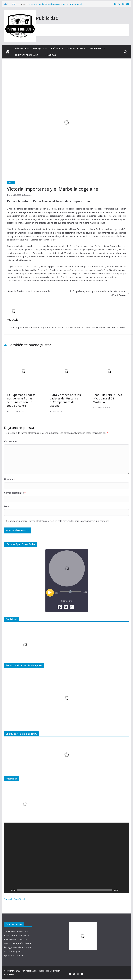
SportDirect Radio (28, 971)
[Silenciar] (121, 890)
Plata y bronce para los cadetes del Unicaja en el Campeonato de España (65, 400)
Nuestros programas (27, 55)
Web (7, 506)
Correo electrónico (15, 493)
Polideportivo (75, 48)
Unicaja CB (39, 48)
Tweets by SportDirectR (15, 899)
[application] (66, 858)
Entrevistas (96, 48)
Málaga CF (21, 48)
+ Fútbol (56, 48)
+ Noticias (50, 55)
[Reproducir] (8, 890)
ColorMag (54, 971)
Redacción (28, 195)
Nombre (9, 479)
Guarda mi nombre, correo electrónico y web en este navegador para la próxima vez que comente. (59, 521)
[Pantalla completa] (125, 890)
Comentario (11, 441)
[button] (27, 48)
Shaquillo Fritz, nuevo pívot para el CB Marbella (107, 398)
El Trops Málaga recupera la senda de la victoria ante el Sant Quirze (100, 293)
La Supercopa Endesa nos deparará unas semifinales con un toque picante (21, 400)
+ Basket (11, 183)
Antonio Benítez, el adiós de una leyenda (27, 291)
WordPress (9, 974)
